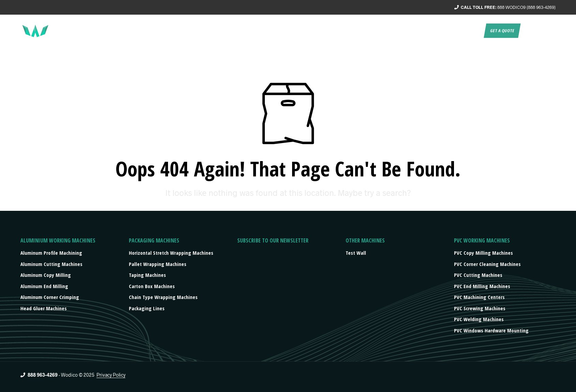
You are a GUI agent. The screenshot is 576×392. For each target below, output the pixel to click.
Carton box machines (152, 286)
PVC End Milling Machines (482, 286)
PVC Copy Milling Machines (483, 253)
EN (528, 31)
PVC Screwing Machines (480, 308)
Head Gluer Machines (44, 308)
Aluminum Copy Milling (46, 275)
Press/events (437, 31)
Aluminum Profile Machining (51, 253)
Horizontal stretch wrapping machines (171, 253)
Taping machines (147, 275)
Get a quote (502, 31)
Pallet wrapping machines (158, 264)
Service (341, 31)
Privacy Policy (111, 375)
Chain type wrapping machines (163, 297)
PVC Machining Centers (479, 297)
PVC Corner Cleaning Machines (487, 264)
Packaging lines (147, 308)
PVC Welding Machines (479, 319)
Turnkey (368, 31)
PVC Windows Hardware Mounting (491, 330)
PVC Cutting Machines (478, 275)
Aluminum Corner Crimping (50, 297)
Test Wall (356, 253)
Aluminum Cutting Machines (51, 264)
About (316, 31)
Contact (470, 31)
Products (398, 31)
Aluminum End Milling (44, 286)
